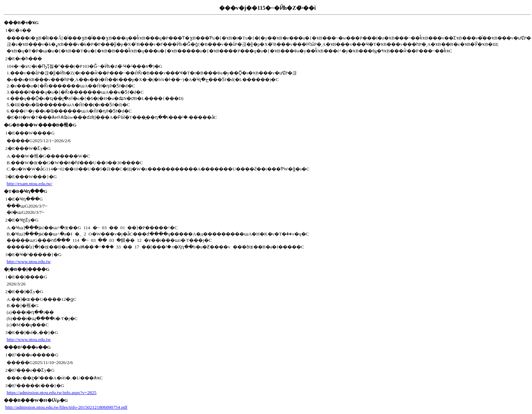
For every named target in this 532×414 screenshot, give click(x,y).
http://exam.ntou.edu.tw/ (30, 184)
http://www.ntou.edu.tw (29, 262)
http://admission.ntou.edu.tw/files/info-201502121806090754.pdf (66, 407)
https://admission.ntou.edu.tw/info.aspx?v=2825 (52, 393)
